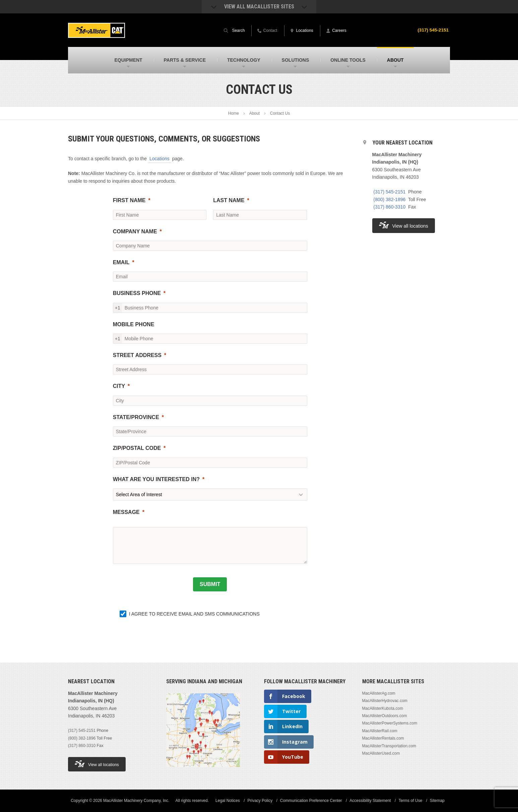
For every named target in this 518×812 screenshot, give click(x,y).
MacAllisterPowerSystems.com (390, 723)
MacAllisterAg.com (379, 693)
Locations (159, 159)
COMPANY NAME (135, 231)
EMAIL (121, 262)
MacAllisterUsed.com (381, 753)
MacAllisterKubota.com (383, 708)
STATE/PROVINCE (136, 417)
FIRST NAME (129, 200)
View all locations (404, 225)
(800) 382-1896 (390, 199)
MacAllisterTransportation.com (389, 746)
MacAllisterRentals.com (383, 738)
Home (234, 113)
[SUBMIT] (210, 584)
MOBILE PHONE (134, 324)
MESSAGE (126, 512)
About (254, 113)
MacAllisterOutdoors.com (385, 716)
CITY (119, 386)
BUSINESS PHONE (137, 293)
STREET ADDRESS (137, 355)
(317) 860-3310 (390, 207)
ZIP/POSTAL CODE (137, 448)
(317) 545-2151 (433, 30)
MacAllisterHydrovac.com (385, 701)
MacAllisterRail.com (380, 731)
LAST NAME (229, 200)
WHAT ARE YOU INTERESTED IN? (156, 479)
